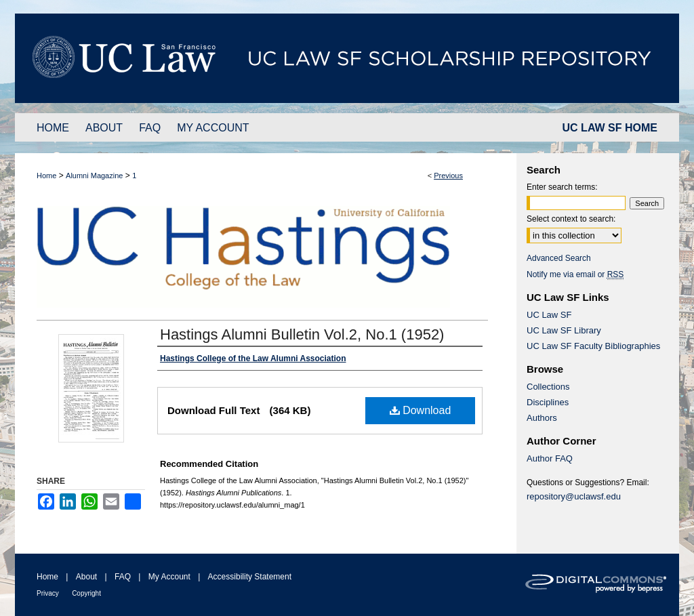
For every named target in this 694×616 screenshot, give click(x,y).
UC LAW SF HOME (610, 128)
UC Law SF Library (564, 330)
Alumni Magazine (94, 176)
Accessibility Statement (250, 577)
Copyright (86, 593)
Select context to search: (571, 219)
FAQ (123, 577)
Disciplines (548, 402)
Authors (542, 418)
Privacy (48, 593)
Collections (548, 387)
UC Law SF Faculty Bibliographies (593, 346)
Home (46, 176)
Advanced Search (559, 258)
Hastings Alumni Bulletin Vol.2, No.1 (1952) (302, 334)
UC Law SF (549, 315)
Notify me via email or (575, 274)
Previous (448, 176)
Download (421, 410)
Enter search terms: (562, 187)
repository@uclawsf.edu (574, 496)
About (86, 577)
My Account (169, 577)
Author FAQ (550, 458)
